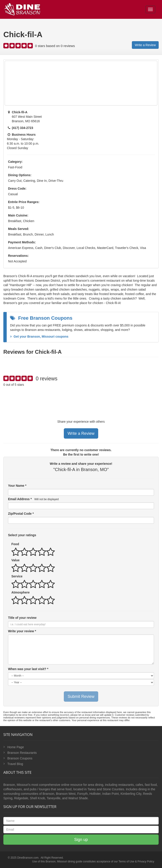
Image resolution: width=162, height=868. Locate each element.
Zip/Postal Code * (21, 514)
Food (15, 544)
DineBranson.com (28, 858)
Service (17, 576)
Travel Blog (15, 764)
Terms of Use (126, 862)
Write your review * (22, 631)
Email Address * (33, 499)
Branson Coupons (20, 758)
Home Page (16, 747)
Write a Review (145, 45)
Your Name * (17, 486)
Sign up (81, 840)
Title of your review (22, 618)
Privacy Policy (146, 862)
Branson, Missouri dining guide (64, 862)
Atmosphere (21, 592)
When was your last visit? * (28, 669)
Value (16, 560)
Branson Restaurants (22, 753)
